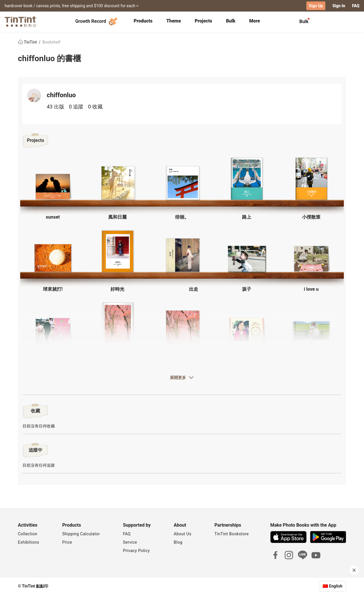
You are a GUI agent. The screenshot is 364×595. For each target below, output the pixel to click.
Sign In (339, 6)
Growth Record (97, 21)
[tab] (143, 22)
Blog (178, 542)
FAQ (356, 6)
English (336, 586)
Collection (28, 534)
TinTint (28, 42)
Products (143, 21)
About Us (182, 534)
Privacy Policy (136, 551)
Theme (174, 21)
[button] (53, 186)
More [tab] (255, 21)
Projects (203, 21)
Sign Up (316, 6)
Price (67, 542)
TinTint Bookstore (231, 534)
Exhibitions (29, 542)
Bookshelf (51, 42)
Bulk (231, 21)
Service (130, 542)
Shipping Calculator (81, 534)
